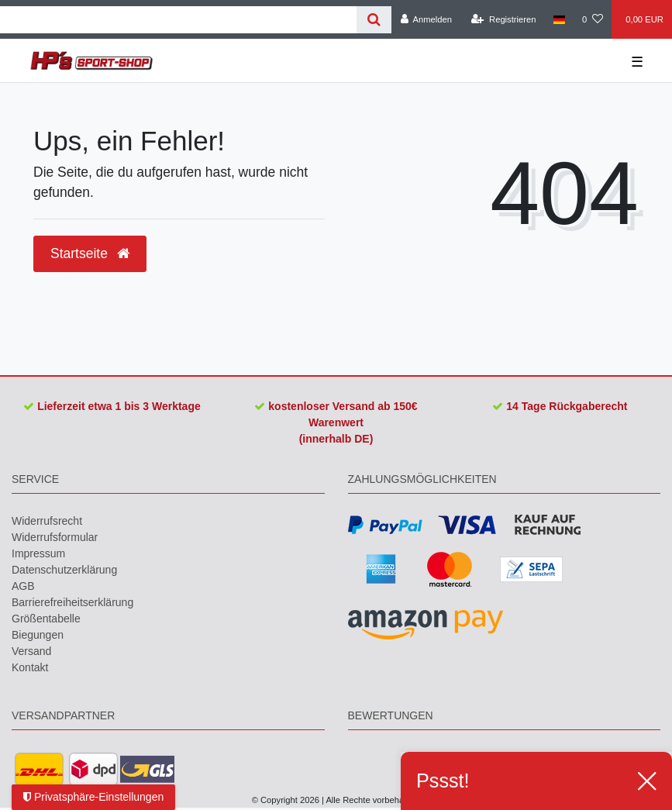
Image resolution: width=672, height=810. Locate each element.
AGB (23, 586)
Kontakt (30, 667)
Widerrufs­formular (55, 537)
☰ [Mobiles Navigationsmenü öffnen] (637, 62)
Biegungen (38, 635)
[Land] (559, 19)
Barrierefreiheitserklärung (72, 602)
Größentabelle (46, 619)
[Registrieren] (503, 19)
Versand (31, 651)
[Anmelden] (426, 19)
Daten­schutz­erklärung (64, 570)
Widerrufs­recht (47, 521)
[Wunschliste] (593, 19)
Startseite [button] (90, 253)
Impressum (38, 553)
